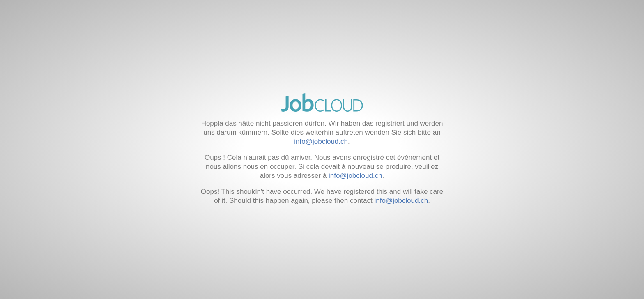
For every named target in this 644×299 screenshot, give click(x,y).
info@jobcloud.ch (321, 141)
